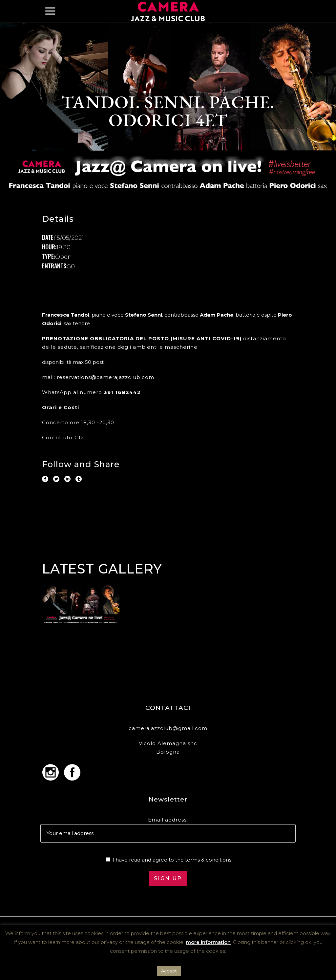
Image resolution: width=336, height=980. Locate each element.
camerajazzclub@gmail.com (168, 728)
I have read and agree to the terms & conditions (172, 860)
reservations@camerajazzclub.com (105, 377)
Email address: (168, 820)
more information (208, 942)
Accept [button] (169, 971)
